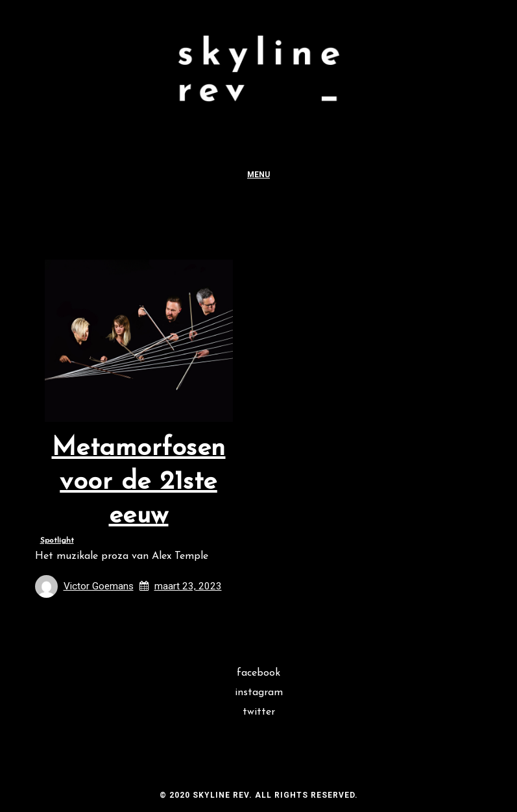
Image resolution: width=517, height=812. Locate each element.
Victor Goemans (99, 586)
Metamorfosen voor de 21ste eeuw (139, 482)
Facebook (258, 673)
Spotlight (57, 541)
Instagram (259, 693)
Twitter (259, 712)
